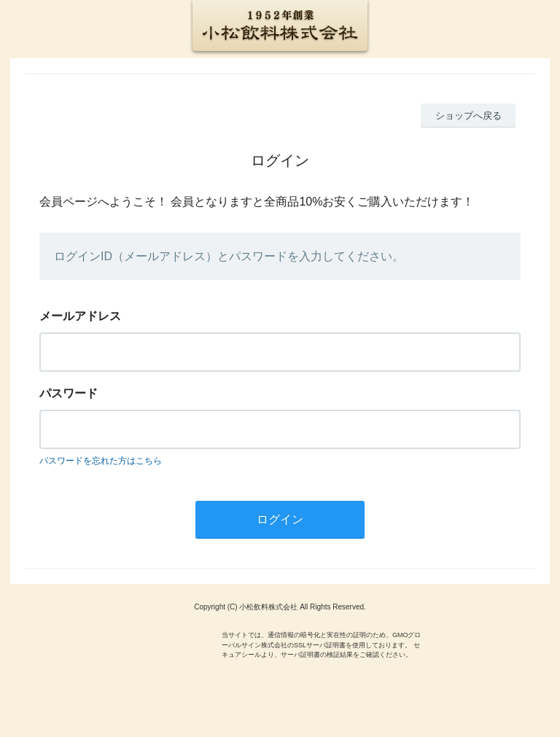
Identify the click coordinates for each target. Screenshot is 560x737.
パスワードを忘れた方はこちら (101, 461)
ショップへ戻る (468, 116)
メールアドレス (80, 316)
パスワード (69, 393)
